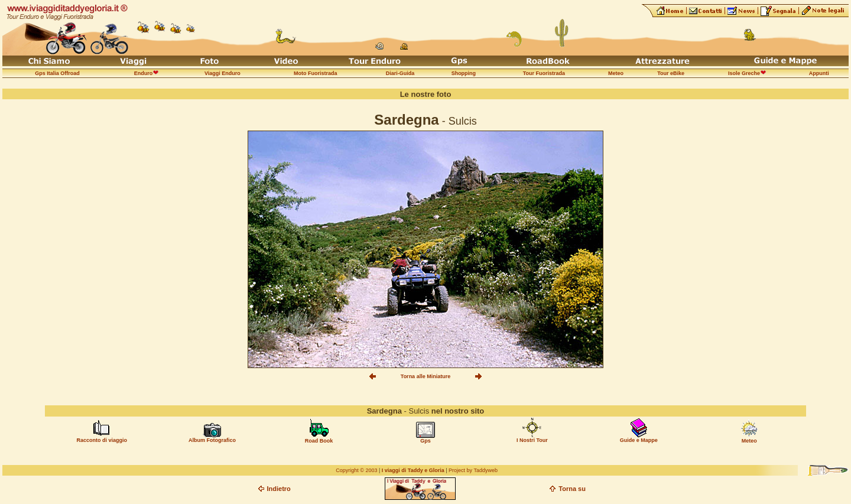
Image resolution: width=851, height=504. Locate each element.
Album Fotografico (212, 440)
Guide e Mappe (639, 440)
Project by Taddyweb (473, 470)
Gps (425, 441)
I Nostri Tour (532, 440)
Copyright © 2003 (356, 470)
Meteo (749, 441)
